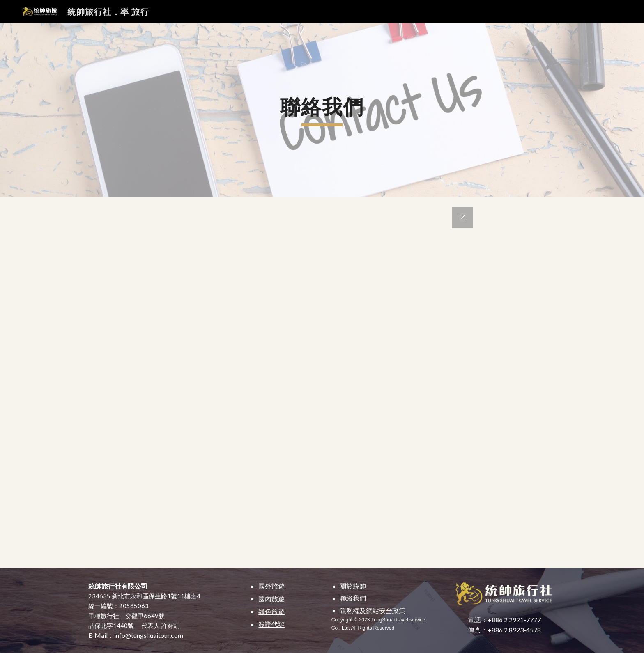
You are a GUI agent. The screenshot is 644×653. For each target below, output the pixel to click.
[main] (322, 110)
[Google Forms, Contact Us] (322, 383)
